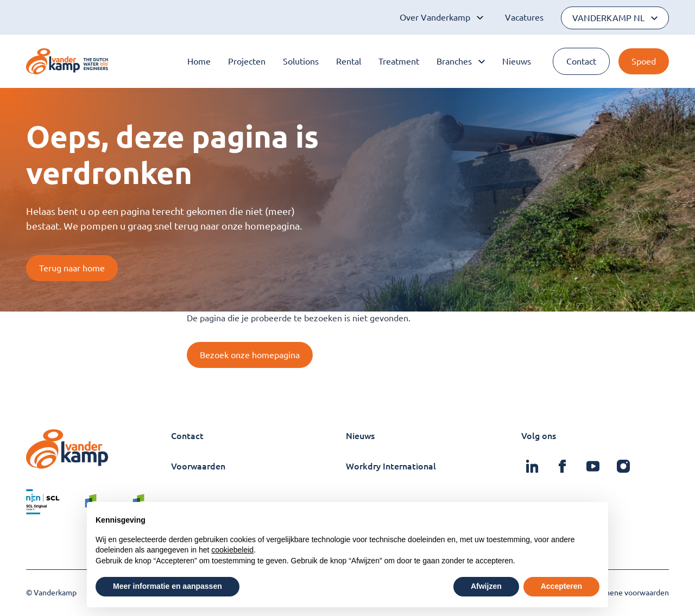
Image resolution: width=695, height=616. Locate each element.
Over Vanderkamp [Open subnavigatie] (441, 17)
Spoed (644, 61)
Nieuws (517, 61)
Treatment (399, 61)
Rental (349, 61)
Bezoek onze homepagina (250, 355)
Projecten (247, 61)
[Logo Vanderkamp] (67, 61)
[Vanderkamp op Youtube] (593, 466)
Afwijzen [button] (486, 586)
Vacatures (524, 17)
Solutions (301, 61)
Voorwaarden (198, 466)
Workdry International (391, 466)
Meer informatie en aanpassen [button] (168, 586)
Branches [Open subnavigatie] (461, 61)
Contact (581, 61)
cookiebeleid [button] (232, 550)
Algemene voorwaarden (628, 593)
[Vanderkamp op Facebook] (563, 466)
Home (199, 61)
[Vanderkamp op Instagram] (623, 466)
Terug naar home (72, 268)
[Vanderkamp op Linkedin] (532, 466)
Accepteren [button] (561, 586)
